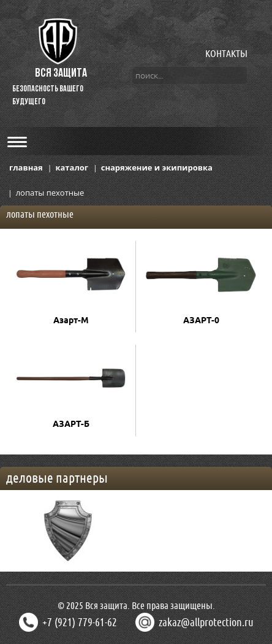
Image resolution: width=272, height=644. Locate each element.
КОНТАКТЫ (226, 53)
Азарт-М (71, 320)
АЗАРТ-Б (71, 424)
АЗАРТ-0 (201, 320)
